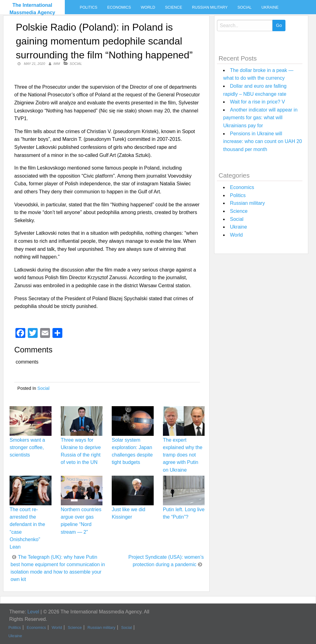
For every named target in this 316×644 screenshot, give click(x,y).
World (148, 7)
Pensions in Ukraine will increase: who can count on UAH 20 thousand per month (262, 141)
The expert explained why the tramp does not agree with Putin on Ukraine (183, 455)
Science (174, 7)
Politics (89, 7)
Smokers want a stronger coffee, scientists (27, 447)
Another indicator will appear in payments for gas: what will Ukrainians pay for (260, 118)
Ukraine (270, 7)
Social (244, 7)
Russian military (210, 7)
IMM (57, 64)
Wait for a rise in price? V (257, 102)
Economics (119, 7)
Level (33, 612)
